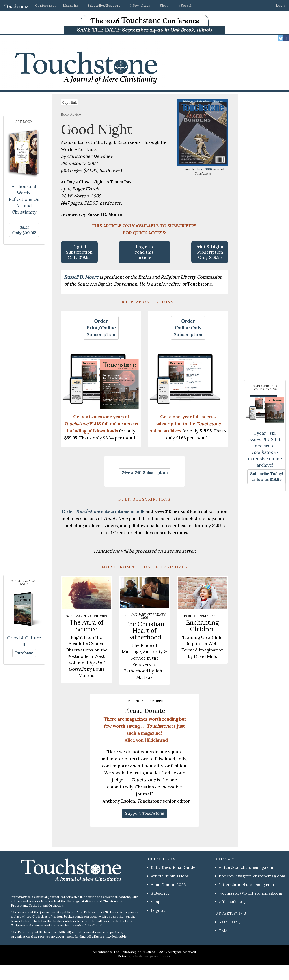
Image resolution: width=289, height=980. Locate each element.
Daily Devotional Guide (173, 867)
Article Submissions (170, 876)
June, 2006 (204, 169)
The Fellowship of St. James (134, 952)
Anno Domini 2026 (168, 885)
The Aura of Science (86, 626)
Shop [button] (166, 6)
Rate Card (228, 922)
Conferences (46, 6)
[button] (106, 6)
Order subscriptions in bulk (103, 511)
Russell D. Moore (82, 277)
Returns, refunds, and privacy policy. (144, 956)
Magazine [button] (72, 6)
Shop (156, 902)
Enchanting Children (202, 626)
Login (280, 6)
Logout (158, 910)
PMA (223, 931)
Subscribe (160, 893)
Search (186, 6)
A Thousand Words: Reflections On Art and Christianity (24, 199)
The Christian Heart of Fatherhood (144, 631)
